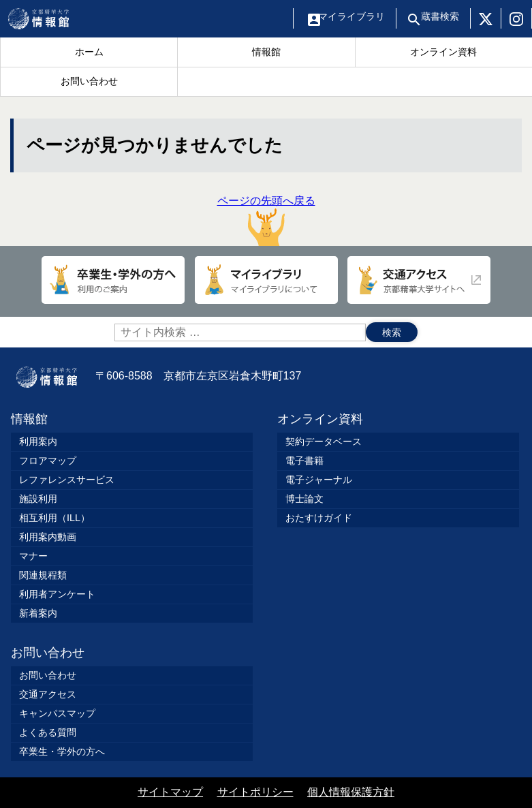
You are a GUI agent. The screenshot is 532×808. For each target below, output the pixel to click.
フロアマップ (48, 461)
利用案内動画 (48, 537)
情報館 (29, 419)
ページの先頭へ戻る (266, 220)
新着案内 (38, 613)
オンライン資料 (320, 419)
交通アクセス (48, 694)
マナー (33, 556)
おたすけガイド (319, 518)
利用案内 (38, 441)
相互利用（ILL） (54, 518)
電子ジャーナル (319, 480)
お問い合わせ (48, 653)
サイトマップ (170, 792)
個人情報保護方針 (351, 792)
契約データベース (324, 441)
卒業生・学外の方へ (62, 751)
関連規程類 (43, 575)
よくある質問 (48, 732)
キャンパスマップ (57, 713)
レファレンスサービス (67, 480)
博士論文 (304, 499)
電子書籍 (304, 461)
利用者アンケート (57, 594)
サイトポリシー (255, 792)
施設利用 (38, 499)
